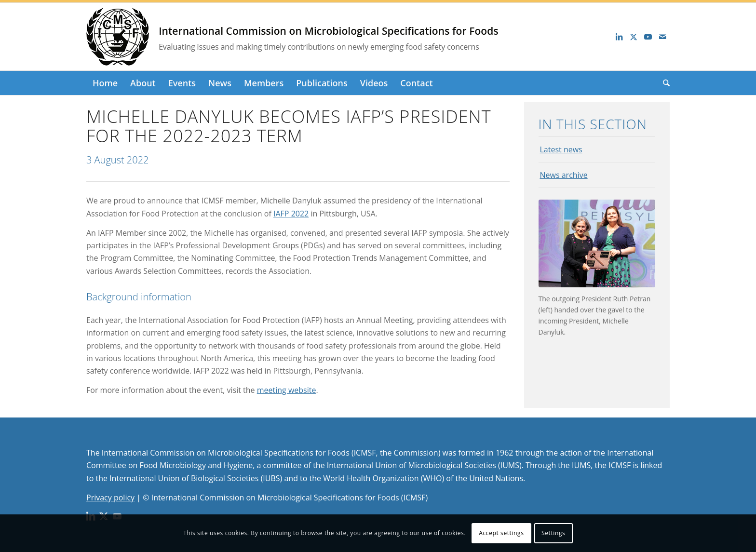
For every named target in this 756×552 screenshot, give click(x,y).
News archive (564, 175)
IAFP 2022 (291, 214)
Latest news (561, 149)
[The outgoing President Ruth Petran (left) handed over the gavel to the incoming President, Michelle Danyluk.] (597, 243)
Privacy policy (110, 498)
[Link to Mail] (662, 37)
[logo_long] (315, 37)
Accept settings (501, 533)
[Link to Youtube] (648, 37)
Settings (553, 533)
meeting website (287, 390)
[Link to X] (634, 37)
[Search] (663, 83)
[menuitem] (105, 83)
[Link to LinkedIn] (619, 37)
